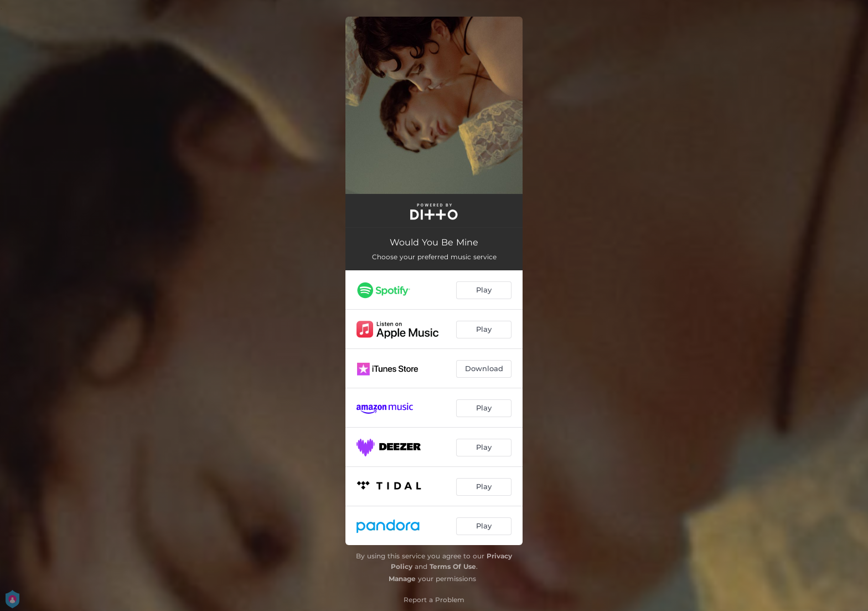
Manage (402, 579)
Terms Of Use (453, 566)
